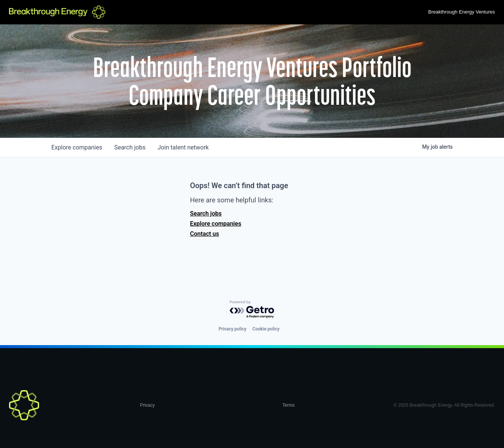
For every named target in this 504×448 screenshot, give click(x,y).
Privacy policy (232, 329)
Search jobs (206, 213)
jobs (130, 147)
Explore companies (216, 224)
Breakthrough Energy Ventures (462, 12)
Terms (288, 405)
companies (77, 147)
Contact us (205, 234)
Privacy (147, 405)
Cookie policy (266, 329)
